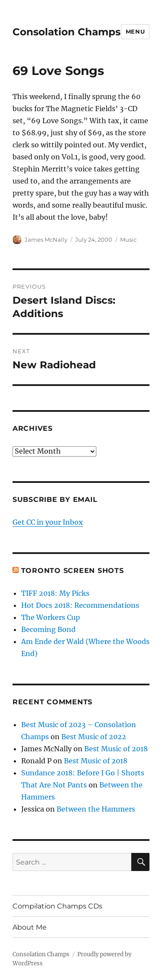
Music (128, 240)
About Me (30, 927)
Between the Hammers (96, 809)
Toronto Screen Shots (73, 571)
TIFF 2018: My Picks (55, 593)
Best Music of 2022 (94, 737)
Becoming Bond (48, 629)
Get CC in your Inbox (48, 522)
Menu (135, 31)
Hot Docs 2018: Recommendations (80, 605)
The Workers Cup (51, 617)
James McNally (46, 240)
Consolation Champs (67, 32)
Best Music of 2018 (116, 749)
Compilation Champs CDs (57, 906)
